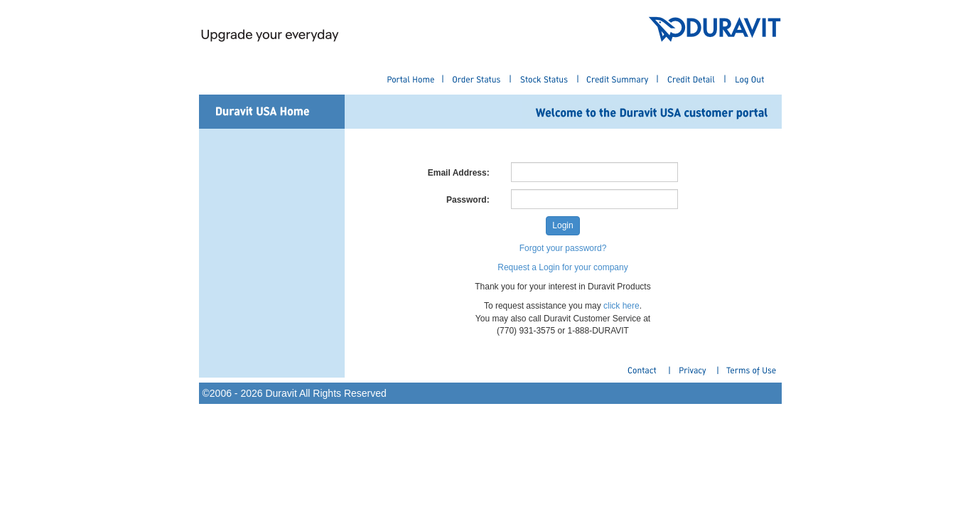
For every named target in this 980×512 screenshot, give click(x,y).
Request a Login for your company (562, 267)
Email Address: (459, 173)
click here (621, 306)
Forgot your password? (563, 248)
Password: (468, 200)
